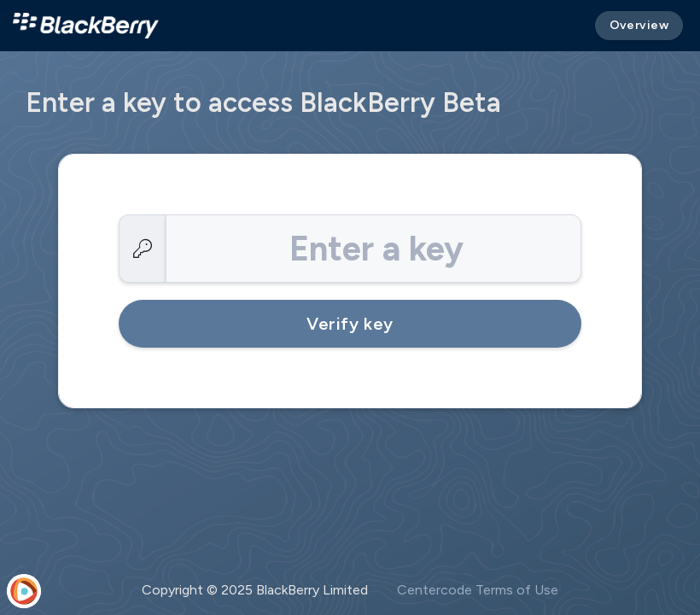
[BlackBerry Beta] (86, 26)
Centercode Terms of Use (478, 590)
